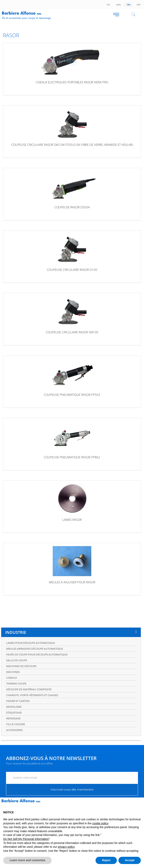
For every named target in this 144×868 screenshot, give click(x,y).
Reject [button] (106, 860)
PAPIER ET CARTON (18, 701)
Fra (128, 5)
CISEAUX (12, 678)
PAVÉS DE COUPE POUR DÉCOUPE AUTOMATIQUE (37, 654)
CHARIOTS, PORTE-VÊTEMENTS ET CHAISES (32, 695)
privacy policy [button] (66, 847)
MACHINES (13, 672)
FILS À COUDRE (16, 724)
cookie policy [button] (100, 823)
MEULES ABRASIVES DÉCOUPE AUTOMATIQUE (35, 649)
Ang (118, 5)
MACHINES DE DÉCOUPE (21, 666)
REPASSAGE (13, 718)
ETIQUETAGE (14, 713)
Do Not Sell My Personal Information (26, 839)
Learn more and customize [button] (27, 860)
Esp (138, 5)
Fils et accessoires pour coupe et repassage (26, 18)
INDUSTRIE (16, 632)
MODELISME (14, 707)
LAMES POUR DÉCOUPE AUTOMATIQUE (31, 643)
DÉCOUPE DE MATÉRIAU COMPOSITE (29, 689)
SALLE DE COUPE (17, 660)
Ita (108, 5)
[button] (139, 804)
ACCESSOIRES (14, 730)
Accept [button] (130, 860)
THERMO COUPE (16, 684)
